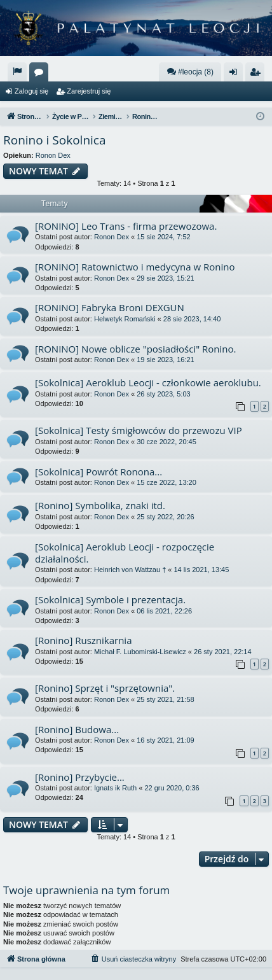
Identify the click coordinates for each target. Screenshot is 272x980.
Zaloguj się (31, 91)
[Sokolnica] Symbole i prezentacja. (110, 599)
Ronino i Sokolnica (55, 140)
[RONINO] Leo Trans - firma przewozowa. (126, 226)
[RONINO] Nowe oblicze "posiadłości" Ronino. (136, 349)
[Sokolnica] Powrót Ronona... (99, 472)
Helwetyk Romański (125, 319)
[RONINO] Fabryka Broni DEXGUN (110, 307)
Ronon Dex (53, 155)
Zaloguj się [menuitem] (236, 74)
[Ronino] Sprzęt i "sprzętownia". (105, 688)
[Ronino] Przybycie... (80, 777)
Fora (41, 74)
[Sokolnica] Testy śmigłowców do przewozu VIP (139, 430)
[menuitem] (17, 72)
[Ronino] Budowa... (77, 729)
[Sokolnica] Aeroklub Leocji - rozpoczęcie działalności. (125, 553)
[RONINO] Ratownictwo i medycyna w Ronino (135, 267)
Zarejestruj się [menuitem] (257, 74)
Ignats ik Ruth (115, 788)
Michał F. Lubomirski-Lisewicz (140, 652)
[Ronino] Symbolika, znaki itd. (100, 505)
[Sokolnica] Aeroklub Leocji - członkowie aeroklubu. (148, 382)
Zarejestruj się (89, 91)
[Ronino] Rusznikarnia (84, 640)
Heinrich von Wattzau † (130, 570)
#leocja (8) (190, 72)
